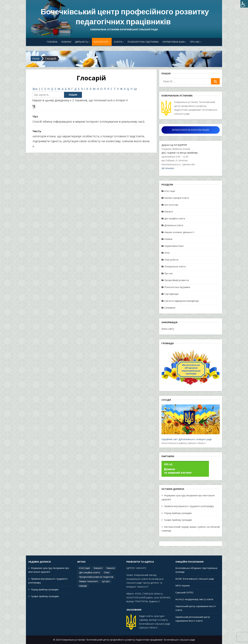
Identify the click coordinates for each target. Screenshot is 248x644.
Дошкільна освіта (174, 225)
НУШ (167, 253)
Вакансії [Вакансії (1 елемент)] (98, 568)
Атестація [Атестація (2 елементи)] (84, 568)
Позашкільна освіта (175, 266)
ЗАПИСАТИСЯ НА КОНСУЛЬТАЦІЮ (191, 130)
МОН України (183, 586)
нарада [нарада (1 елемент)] (83, 586)
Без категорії (171, 205)
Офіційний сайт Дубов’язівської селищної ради (191, 423)
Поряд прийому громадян (178, 513)
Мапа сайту (168, 329)
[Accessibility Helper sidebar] (244, 4)
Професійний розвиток (177, 280)
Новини (66, 42)
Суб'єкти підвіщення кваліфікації (182, 301)
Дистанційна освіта (175, 218)
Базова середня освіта (177, 198)
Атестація (170, 191)
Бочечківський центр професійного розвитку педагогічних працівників (125, 17)
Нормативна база (174, 42)
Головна (52, 42)
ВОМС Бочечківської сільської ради (195, 579)
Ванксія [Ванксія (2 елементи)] (111, 568)
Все (35, 89)
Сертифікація (171, 294)
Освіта (118, 42)
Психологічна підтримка (143, 42)
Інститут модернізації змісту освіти (194, 599)
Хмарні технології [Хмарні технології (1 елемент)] (88, 581)
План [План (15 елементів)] (107, 572)
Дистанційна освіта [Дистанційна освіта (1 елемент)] (89, 572)
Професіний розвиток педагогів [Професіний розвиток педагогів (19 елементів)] (96, 577)
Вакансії (169, 212)
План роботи (171, 260)
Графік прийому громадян (178, 520)
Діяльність (82, 42)
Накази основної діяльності (179, 232)
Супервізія (170, 308)
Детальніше (168, 168)
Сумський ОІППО (184, 592)
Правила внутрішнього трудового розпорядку (189, 506)
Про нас (195, 42)
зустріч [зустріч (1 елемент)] (106, 581)
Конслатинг (101, 42)
